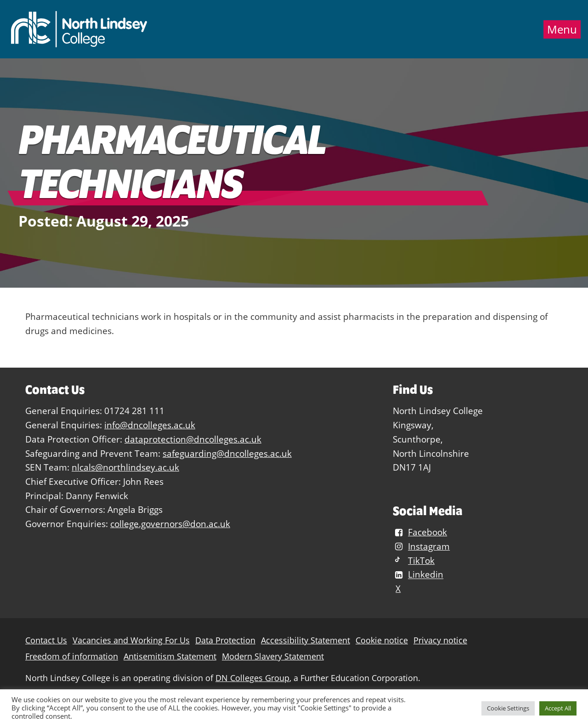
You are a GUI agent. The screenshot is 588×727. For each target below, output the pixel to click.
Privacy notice (440, 640)
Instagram (421, 546)
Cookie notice (382, 640)
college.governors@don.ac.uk (170, 524)
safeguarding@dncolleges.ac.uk (227, 453)
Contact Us (46, 640)
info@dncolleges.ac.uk (150, 425)
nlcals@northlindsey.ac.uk (125, 467)
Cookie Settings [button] (508, 708)
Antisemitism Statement (170, 656)
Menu (562, 29)
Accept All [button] (558, 708)
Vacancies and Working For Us (131, 640)
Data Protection (225, 640)
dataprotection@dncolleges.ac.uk (193, 439)
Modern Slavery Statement (273, 656)
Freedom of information (72, 656)
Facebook (420, 532)
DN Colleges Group (252, 678)
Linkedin (418, 575)
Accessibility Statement (305, 640)
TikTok (414, 560)
